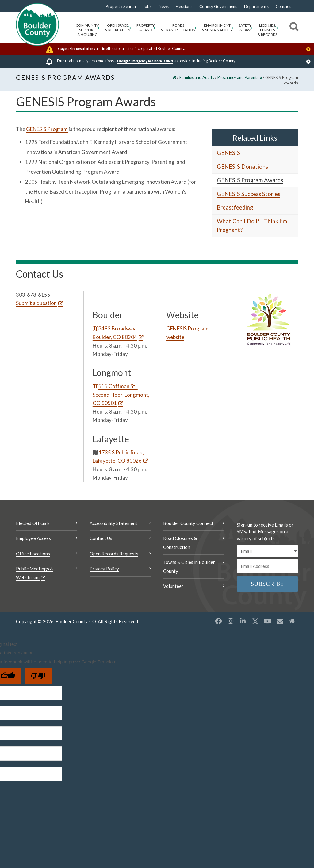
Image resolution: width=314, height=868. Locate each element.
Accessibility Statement (113, 523)
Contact (283, 7)
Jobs (147, 7)
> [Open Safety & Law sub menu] (251, 27)
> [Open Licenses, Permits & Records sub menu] (277, 27)
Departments (256, 7)
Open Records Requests (114, 554)
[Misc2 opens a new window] (292, 621)
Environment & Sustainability (217, 28)
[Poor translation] (38, 676)
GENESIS (228, 153)
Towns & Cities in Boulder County (189, 567)
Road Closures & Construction (180, 543)
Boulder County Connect (188, 523)
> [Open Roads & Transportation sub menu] (195, 27)
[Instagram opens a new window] (231, 621)
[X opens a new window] (255, 621)
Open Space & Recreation (118, 28)
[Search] (293, 28)
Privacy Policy (104, 569)
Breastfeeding (235, 207)
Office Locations (33, 554)
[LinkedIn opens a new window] (243, 621)
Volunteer (173, 586)
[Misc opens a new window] (280, 621)
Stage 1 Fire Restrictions (77, 49)
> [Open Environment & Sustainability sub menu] (232, 27)
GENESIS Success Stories (249, 194)
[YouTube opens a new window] (267, 621)
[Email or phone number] (267, 566)
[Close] (310, 50)
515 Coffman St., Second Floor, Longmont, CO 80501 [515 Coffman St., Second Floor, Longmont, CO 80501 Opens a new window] (121, 395)
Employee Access (33, 538)
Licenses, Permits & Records (267, 30)
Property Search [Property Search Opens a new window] (121, 7)
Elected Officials (33, 523)
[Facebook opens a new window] (218, 621)
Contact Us (101, 538)
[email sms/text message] (267, 551)
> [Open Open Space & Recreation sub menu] (130, 27)
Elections (184, 7)
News (164, 7)
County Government (218, 7)
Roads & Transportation (178, 28)
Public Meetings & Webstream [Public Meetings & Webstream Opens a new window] (34, 573)
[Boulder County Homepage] (37, 25)
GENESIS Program (47, 129)
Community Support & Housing (87, 30)
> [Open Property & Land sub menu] (154, 27)
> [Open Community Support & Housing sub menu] (98, 27)
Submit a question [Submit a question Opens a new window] (36, 303)
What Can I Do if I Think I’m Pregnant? (252, 226)
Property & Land (146, 28)
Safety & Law (245, 28)
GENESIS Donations (242, 167)
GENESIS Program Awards (250, 180)
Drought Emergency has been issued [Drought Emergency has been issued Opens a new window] (145, 61)
